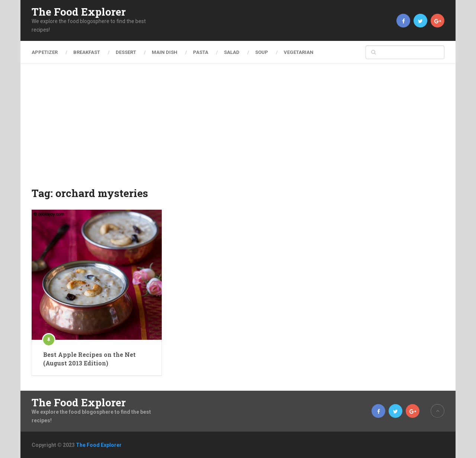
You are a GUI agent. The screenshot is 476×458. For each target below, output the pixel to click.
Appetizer (45, 52)
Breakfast (87, 52)
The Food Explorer (79, 12)
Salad (232, 52)
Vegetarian (299, 52)
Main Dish (165, 52)
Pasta (201, 52)
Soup (262, 52)
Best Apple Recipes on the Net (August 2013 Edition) (89, 359)
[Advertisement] (238, 130)
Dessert (126, 52)
